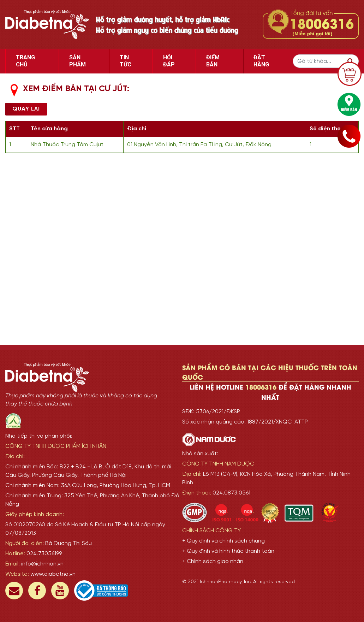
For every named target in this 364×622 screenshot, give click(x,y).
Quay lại (26, 109)
